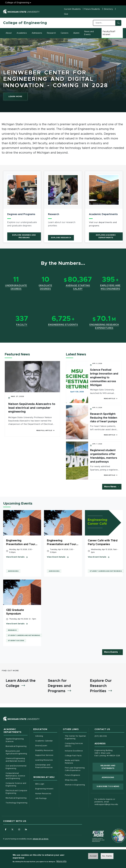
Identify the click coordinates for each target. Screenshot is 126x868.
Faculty (22, 325)
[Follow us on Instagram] (19, 829)
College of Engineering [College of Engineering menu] (17, 3)
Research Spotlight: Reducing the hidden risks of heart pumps (104, 418)
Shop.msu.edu (76, 780)
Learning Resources (46, 760)
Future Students (92, 9)
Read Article (111, 399)
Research (51, 33)
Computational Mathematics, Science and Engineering (17, 776)
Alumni (76, 33)
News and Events (89, 33)
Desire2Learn (46, 745)
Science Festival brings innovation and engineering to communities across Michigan (104, 378)
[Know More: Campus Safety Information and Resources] (94, 831)
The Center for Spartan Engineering (76, 737)
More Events (111, 652)
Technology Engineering (17, 803)
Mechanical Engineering (16, 798)
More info (61, 862)
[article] (22, 207)
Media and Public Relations (72, 762)
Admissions (37, 33)
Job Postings (46, 798)
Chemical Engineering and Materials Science (15, 760)
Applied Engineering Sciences (15, 740)
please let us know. (41, 839)
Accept (93, 856)
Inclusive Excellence (74, 751)
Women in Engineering (75, 785)
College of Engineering (25, 23)
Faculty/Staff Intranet (113, 33)
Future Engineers (72, 775)
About (9, 33)
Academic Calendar (46, 741)
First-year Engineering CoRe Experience (75, 769)
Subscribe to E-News (110, 786)
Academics (22, 33)
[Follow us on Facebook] (6, 829)
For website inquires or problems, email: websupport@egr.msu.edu (106, 802)
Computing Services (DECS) (76, 745)
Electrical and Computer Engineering (16, 792)
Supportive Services (46, 755)
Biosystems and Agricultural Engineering (17, 752)
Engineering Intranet (46, 789)
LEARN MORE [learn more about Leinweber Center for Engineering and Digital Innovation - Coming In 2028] (18, 97)
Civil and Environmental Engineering (16, 767)
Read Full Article (45, 430)
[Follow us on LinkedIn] (26, 829)
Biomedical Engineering (16, 746)
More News (110, 487)
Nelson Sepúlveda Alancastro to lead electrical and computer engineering (32, 408)
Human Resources (46, 793)
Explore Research (61, 238)
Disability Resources (46, 750)
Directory (108, 9)
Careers (65, 33)
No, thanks (107, 856)
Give (66, 14)
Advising (39, 736)
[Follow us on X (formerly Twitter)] (12, 829)
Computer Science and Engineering (16, 785)
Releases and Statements (112, 767)
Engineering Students (63, 325)
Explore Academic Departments (106, 236)
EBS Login (46, 784)
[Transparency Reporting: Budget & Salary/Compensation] (114, 831)
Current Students (72, 9)
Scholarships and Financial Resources (44, 766)
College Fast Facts (76, 755)
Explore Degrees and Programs (24, 236)
